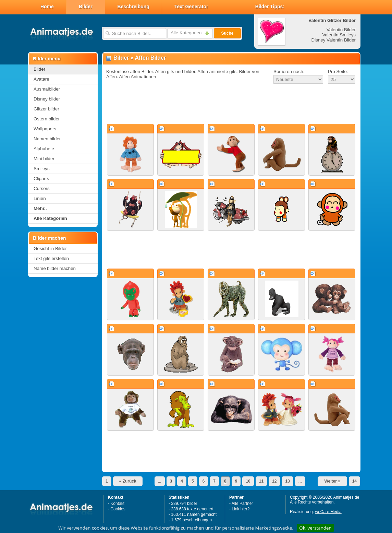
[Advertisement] (231, 104)
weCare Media (328, 512)
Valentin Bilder (341, 30)
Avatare (41, 79)
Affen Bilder (151, 58)
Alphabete (44, 149)
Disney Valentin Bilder (334, 40)
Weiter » (332, 481)
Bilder (86, 7)
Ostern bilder (47, 119)
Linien (40, 198)
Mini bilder (44, 159)
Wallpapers (45, 129)
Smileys (42, 169)
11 (261, 481)
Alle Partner (242, 504)
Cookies (118, 509)
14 (354, 481)
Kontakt (117, 504)
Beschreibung (133, 7)
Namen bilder (47, 139)
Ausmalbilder (47, 89)
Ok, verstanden (315, 528)
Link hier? (241, 509)
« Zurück (128, 481)
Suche (227, 33)
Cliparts (41, 179)
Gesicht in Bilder (50, 248)
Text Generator (191, 7)
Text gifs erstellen (51, 258)
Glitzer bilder (46, 109)
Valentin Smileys (339, 35)
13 (287, 481)
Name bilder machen (55, 268)
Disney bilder (47, 99)
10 (248, 481)
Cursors (42, 188)
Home (47, 7)
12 (274, 481)
